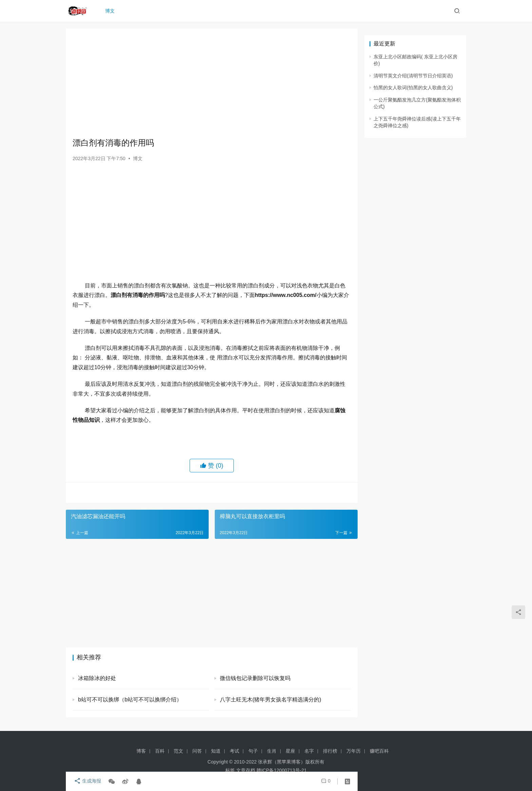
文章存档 (246, 770)
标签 (230, 770)
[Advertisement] (212, 83)
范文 (178, 751)
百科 (160, 751)
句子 (253, 751)
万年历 (354, 751)
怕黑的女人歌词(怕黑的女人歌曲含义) (413, 88)
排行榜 (330, 751)
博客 (141, 751)
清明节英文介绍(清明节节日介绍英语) (413, 76)
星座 (290, 751)
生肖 (272, 751)
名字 (309, 751)
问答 (197, 751)
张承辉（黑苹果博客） (282, 762)
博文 (111, 11)
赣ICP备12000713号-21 (282, 770)
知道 (216, 751)
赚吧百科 (379, 751)
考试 (234, 751)
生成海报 (86, 781)
